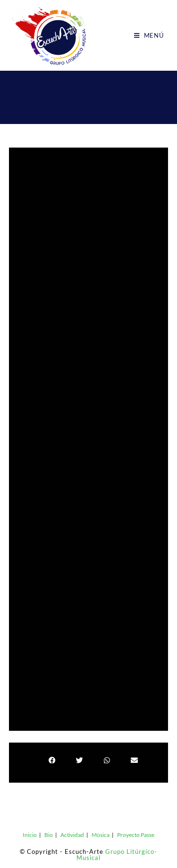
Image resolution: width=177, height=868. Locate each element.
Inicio (30, 835)
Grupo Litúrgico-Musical (117, 855)
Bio (49, 835)
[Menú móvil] (149, 35)
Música (101, 835)
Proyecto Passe (136, 835)
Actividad (72, 835)
